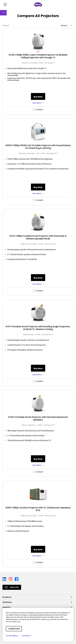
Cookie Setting (13, 636)
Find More (27, 636)
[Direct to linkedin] (5, 579)
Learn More (37, 103)
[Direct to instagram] (11, 579)
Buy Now (38, 97)
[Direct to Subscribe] (12, 587)
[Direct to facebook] (17, 579)
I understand (14, 629)
